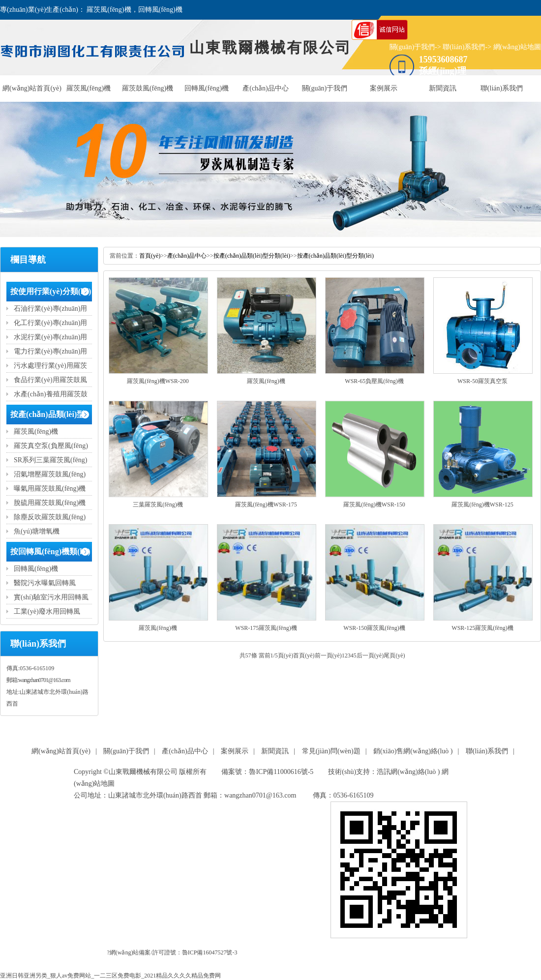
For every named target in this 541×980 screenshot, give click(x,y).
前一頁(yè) (328, 655)
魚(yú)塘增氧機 (37, 531)
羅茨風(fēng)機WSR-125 (482, 505)
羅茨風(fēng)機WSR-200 (158, 381)
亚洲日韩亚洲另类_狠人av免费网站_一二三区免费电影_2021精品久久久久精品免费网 (110, 976)
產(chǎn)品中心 (266, 88)
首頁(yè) (150, 256)
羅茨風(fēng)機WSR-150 (374, 505)
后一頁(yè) (370, 655)
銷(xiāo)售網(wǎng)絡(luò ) (413, 751)
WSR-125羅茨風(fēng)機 (482, 628)
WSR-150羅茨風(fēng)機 (374, 628)
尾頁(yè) (394, 655)
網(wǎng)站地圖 (517, 47)
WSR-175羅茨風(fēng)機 (266, 628)
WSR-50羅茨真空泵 (482, 381)
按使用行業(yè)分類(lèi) (51, 291)
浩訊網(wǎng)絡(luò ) (408, 772)
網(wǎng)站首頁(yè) (32, 88)
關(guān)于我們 (412, 47)
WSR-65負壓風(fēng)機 (374, 381)
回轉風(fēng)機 (207, 88)
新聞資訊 (443, 88)
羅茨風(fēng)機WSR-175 (266, 505)
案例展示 (384, 88)
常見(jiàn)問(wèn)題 (331, 751)
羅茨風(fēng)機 (89, 88)
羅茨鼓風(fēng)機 (148, 88)
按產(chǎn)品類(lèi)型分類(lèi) (252, 256)
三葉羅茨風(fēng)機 (158, 505)
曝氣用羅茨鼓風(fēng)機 (50, 489)
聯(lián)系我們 (464, 47)
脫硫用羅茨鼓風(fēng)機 (50, 503)
